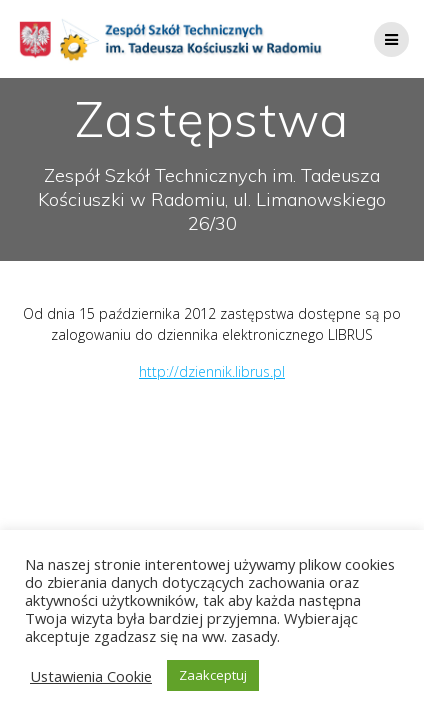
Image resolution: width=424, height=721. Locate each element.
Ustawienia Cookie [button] (91, 676)
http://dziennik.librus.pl (212, 371)
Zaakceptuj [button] (213, 675)
